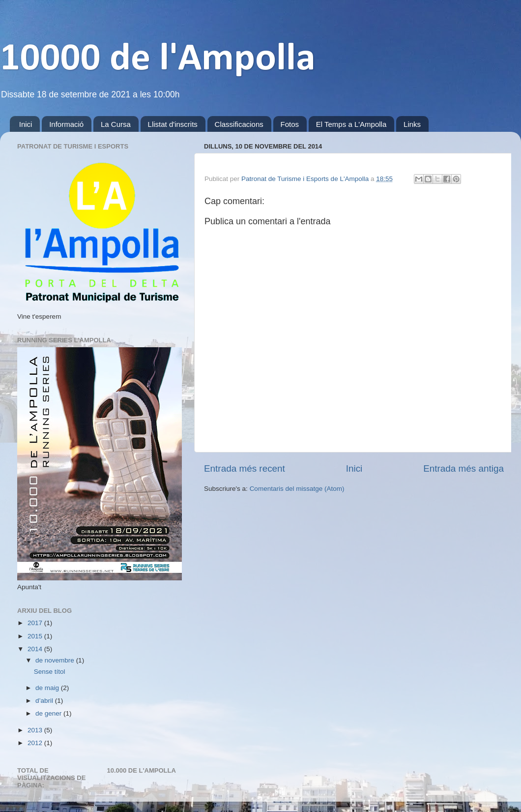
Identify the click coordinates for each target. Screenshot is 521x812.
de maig (48, 688)
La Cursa (116, 124)
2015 (36, 636)
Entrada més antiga (463, 468)
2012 (36, 743)
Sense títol (50, 672)
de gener (49, 713)
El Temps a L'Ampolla (351, 124)
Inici (26, 124)
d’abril (45, 701)
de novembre (56, 660)
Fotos (290, 124)
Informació (66, 124)
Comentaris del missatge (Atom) (297, 489)
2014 (36, 649)
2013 (36, 730)
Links (412, 124)
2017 (36, 623)
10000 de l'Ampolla (158, 60)
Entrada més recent (245, 468)
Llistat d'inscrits (173, 124)
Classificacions (239, 124)
